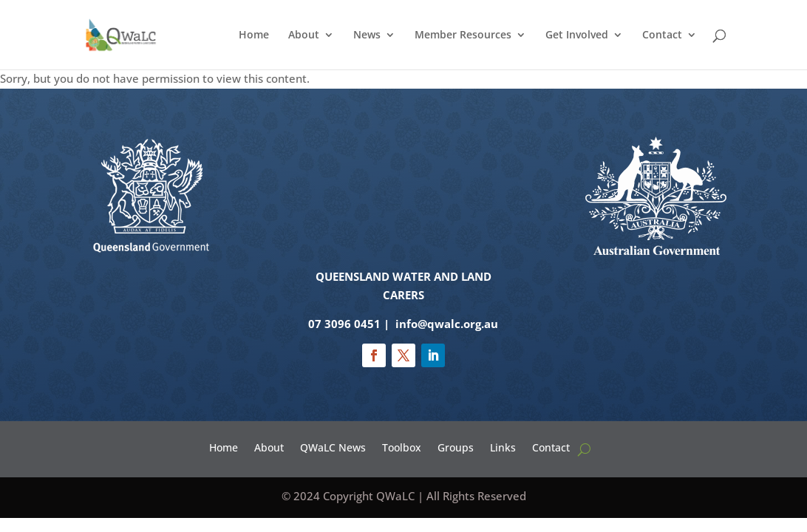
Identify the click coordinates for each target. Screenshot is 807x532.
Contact (662, 35)
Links (503, 447)
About (304, 35)
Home (254, 35)
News (367, 35)
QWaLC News (333, 447)
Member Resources (463, 35)
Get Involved (577, 35)
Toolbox (402, 447)
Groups (456, 447)
